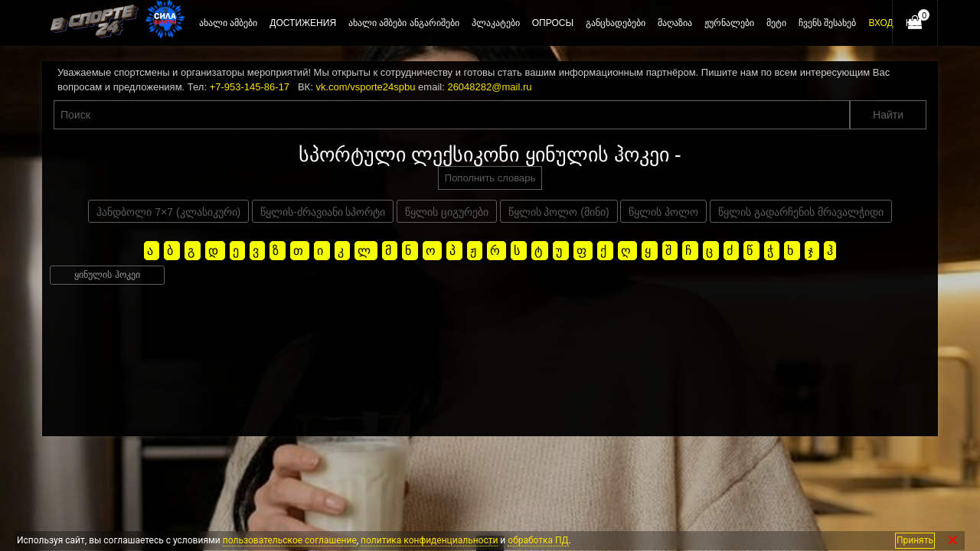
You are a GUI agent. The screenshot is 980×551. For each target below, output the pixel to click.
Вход (880, 23)
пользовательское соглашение (290, 540)
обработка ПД (538, 540)
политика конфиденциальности (429, 540)
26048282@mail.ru (489, 87)
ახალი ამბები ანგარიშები (404, 23)
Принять (915, 540)
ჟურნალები (729, 23)
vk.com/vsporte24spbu (365, 87)
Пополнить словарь (490, 178)
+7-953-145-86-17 (250, 87)
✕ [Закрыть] (953, 541)
